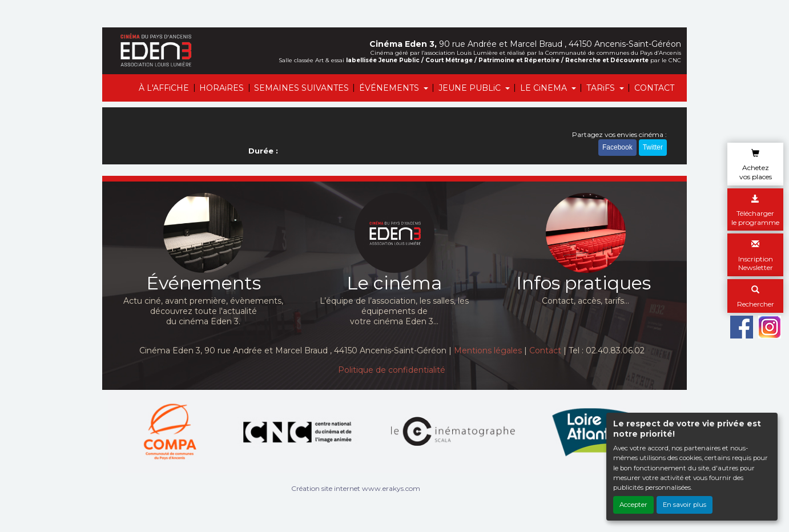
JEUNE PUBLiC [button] (471, 88)
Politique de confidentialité (392, 370)
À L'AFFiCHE (164, 88)
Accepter (633, 505)
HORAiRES (222, 88)
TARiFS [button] (602, 88)
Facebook (617, 147)
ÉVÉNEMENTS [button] (390, 88)
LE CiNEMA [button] (545, 88)
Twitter (653, 147)
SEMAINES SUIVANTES (301, 88)
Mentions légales (488, 350)
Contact (545, 350)
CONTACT (654, 88)
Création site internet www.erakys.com (356, 488)
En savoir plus (685, 505)
